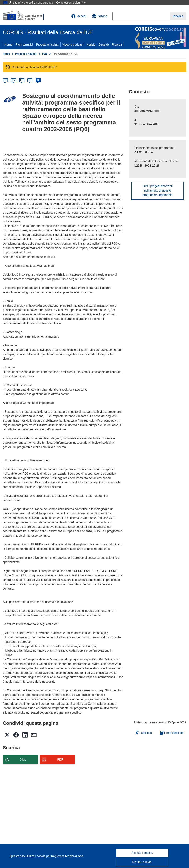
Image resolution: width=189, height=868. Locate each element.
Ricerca (117, 45)
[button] (100, 16)
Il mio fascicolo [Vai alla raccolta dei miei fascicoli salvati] (172, 733)
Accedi (79, 16)
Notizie (91, 45)
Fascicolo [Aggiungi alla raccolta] (144, 732)
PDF (60, 760)
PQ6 (45, 54)
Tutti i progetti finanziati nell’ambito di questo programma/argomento (157, 191)
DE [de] (5, 80)
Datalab (104, 45)
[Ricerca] (178, 16)
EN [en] (14, 80)
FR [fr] (30, 80)
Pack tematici (24, 45)
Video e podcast (73, 45)
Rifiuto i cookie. (142, 862)
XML (23, 760)
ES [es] (22, 80)
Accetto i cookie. (142, 853)
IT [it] (38, 80)
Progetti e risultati (48, 45)
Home (8, 45)
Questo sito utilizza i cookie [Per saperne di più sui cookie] (28, 856)
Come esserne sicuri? (71, 2)
